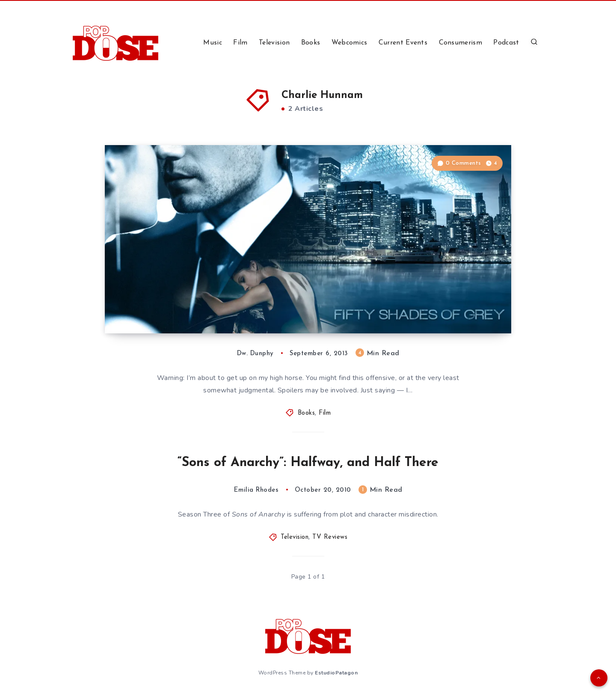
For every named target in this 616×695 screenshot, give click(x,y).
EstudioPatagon (336, 673)
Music (213, 43)
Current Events (403, 43)
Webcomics (349, 43)
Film (240, 43)
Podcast (506, 43)
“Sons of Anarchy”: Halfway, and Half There (308, 463)
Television (274, 43)
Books (311, 43)
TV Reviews (330, 537)
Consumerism (461, 43)
